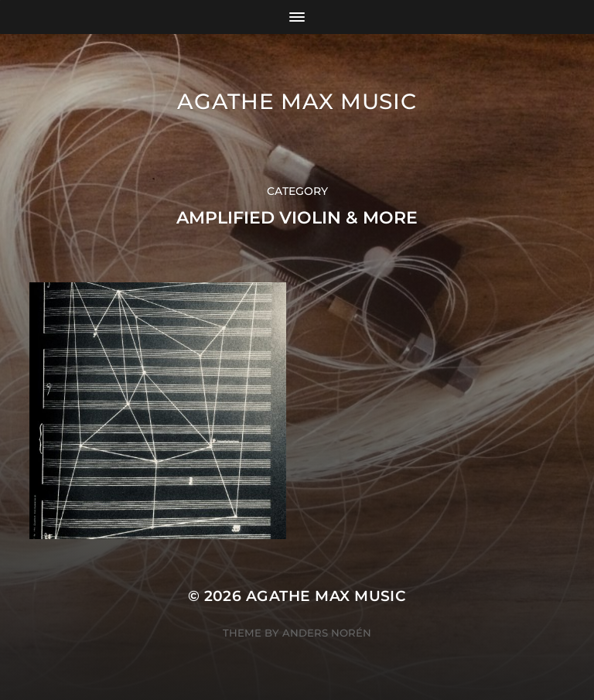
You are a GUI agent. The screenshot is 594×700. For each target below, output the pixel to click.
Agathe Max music (297, 101)
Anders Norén (327, 633)
